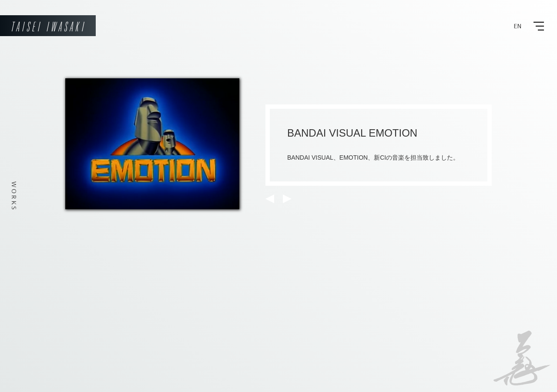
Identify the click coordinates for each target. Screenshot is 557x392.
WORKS (14, 196)
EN (518, 26)
